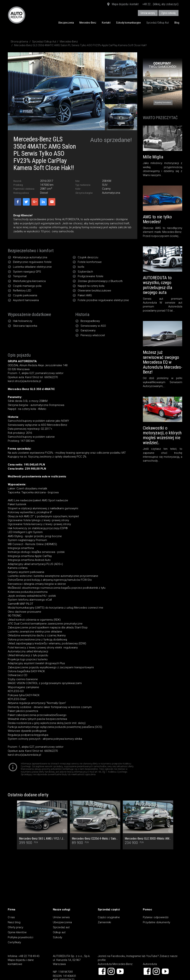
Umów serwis (61, 917)
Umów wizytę (148, 13)
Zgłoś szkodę (168, 13)
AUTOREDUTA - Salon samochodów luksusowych (17, 15)
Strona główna (19, 42)
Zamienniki (104, 922)
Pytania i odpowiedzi (156, 917)
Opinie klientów (17, 932)
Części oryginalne (109, 917)
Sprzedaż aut (61, 927)
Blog (177, 23)
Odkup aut (59, 932)
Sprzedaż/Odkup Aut (158, 23)
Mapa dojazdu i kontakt (123, 4)
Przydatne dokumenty (157, 922)
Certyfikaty (14, 942)
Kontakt (106, 23)
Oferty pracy (15, 927)
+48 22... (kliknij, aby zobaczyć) (160, 4)
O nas (11, 917)
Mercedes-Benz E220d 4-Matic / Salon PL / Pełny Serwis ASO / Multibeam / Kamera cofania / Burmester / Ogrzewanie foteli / (95, 839)
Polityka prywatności (21, 937)
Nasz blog (14, 922)
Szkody (58, 937)
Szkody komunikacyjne (128, 23)
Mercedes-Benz (88, 23)
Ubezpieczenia (66, 23)
